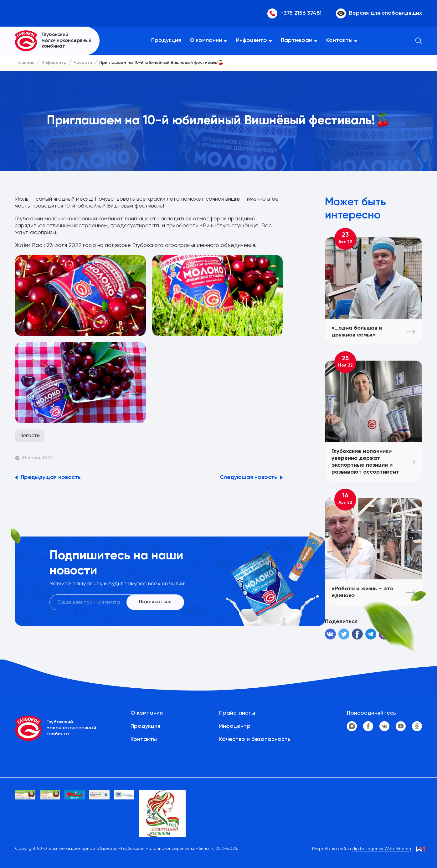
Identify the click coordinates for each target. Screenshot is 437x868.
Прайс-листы (237, 713)
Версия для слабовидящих (379, 13)
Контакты (339, 40)
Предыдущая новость (51, 477)
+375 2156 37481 (294, 13)
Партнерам (297, 40)
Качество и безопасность (255, 739)
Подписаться (155, 602)
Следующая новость (248, 477)
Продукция (166, 40)
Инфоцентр (251, 40)
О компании (206, 40)
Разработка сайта (362, 849)
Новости (30, 436)
